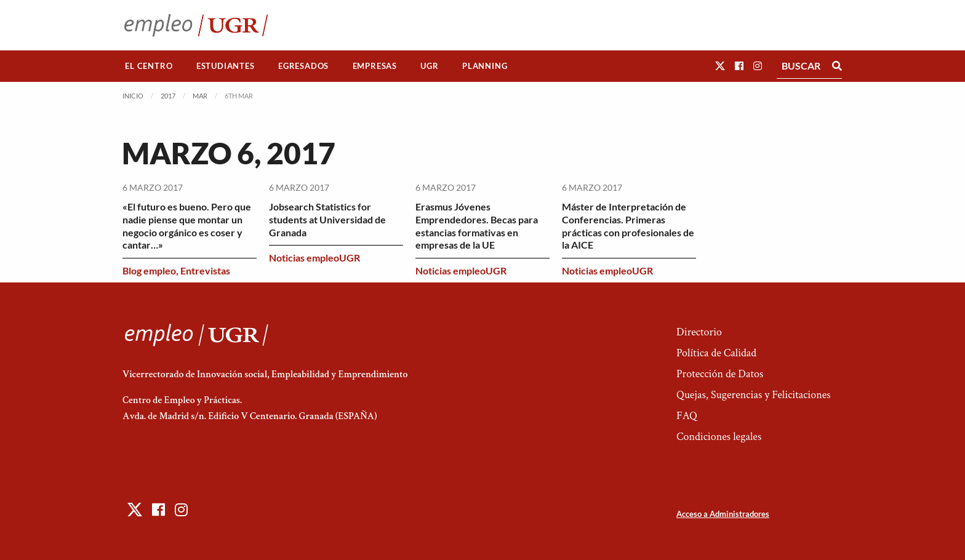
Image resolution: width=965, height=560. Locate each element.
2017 (168, 96)
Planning (485, 66)
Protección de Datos (720, 374)
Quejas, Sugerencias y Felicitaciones (754, 395)
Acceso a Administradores (723, 514)
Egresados (303, 66)
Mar (200, 96)
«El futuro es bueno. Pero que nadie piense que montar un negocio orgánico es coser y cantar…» (187, 226)
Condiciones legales (719, 437)
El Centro (149, 66)
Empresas (375, 66)
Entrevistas (205, 270)
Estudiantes (226, 66)
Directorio (699, 332)
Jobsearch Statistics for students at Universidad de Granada (327, 219)
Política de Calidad (716, 353)
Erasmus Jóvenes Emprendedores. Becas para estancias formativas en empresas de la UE (477, 226)
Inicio (133, 96)
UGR (429, 66)
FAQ (687, 416)
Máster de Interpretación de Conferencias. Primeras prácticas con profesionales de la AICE (628, 226)
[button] (720, 66)
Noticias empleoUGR (314, 258)
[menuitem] (149, 66)
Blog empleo (149, 270)
